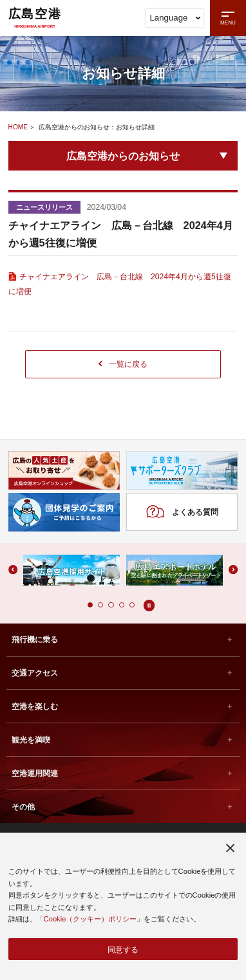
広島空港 (35, 17)
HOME (18, 127)
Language (175, 18)
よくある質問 (182, 514)
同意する (123, 948)
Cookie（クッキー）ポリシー (90, 918)
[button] (90, 607)
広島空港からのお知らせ (123, 156)
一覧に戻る (123, 364)
